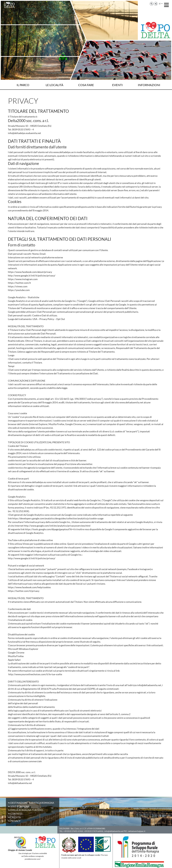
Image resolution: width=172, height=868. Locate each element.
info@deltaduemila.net (114, 831)
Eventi (117, 85)
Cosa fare (86, 85)
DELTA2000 (64, 828)
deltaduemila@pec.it (137, 831)
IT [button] (160, 4)
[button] (152, 4)
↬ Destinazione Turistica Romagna (31, 803)
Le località (54, 85)
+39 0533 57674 (91, 831)
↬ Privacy (14, 821)
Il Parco (23, 85)
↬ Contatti (15, 814)
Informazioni (149, 85)
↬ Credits (14, 817)
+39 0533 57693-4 (71, 831)
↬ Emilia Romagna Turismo (25, 810)
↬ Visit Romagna (19, 806)
